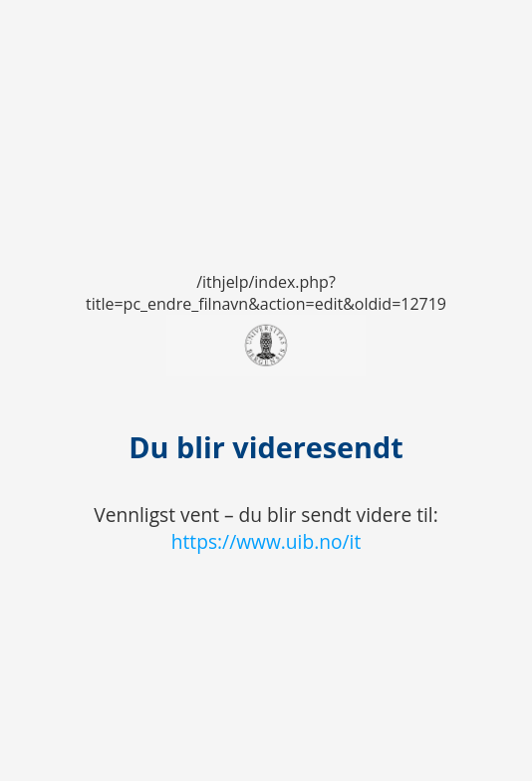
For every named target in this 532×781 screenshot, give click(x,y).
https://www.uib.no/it (266, 541)
